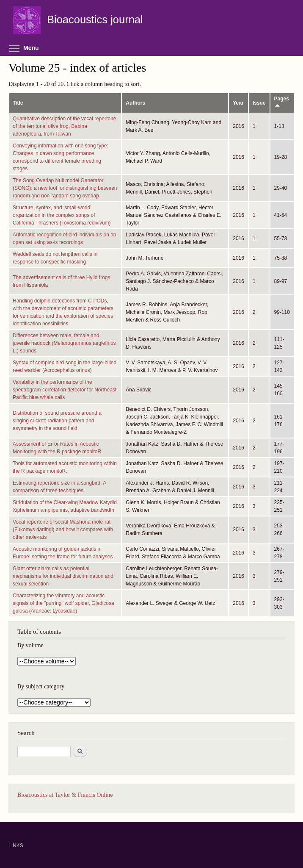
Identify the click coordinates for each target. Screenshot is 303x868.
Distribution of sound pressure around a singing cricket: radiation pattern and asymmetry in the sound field (57, 421)
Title (18, 103)
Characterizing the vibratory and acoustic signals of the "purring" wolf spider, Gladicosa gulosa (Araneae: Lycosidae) (63, 603)
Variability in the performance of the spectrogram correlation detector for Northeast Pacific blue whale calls (65, 390)
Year (238, 103)
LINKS (16, 846)
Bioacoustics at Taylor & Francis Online (65, 795)
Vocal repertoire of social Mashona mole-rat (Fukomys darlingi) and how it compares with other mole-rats (63, 530)
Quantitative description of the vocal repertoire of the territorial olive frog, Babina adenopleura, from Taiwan (64, 126)
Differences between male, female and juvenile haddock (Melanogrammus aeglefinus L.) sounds (64, 343)
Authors (135, 103)
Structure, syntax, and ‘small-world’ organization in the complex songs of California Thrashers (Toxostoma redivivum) (62, 215)
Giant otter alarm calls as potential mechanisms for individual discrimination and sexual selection (63, 576)
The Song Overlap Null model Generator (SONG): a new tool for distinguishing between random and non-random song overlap (65, 188)
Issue (259, 103)
